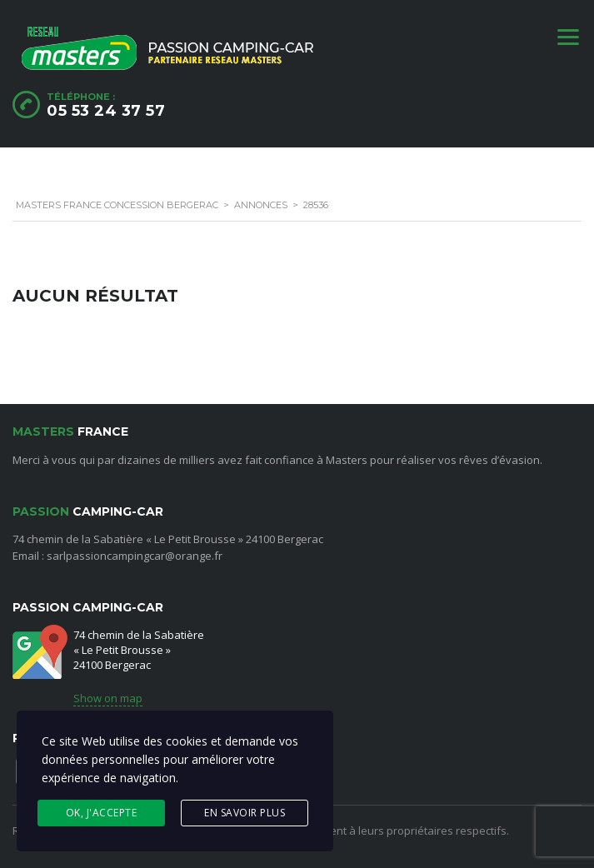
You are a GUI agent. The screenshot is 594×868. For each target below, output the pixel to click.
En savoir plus (245, 813)
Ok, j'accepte (102, 813)
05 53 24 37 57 (106, 111)
